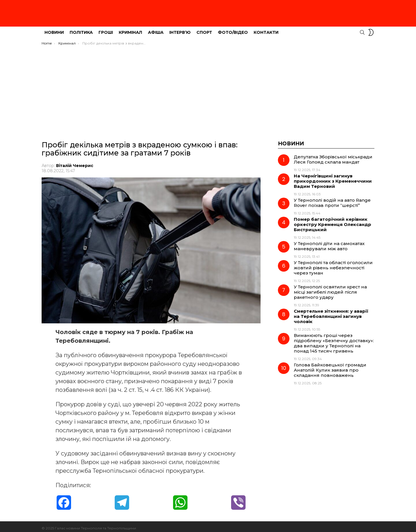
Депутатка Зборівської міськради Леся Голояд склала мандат (333, 156)
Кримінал (130, 29)
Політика (81, 29)
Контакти (266, 29)
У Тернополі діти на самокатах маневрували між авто (329, 243)
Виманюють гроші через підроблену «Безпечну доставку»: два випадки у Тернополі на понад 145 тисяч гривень (334, 340)
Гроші (106, 29)
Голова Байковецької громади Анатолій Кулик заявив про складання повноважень (330, 367)
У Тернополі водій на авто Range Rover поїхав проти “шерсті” (332, 200)
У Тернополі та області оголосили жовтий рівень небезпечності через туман (333, 265)
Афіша (156, 29)
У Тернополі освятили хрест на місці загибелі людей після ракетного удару (330, 289)
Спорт (204, 29)
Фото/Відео (233, 29)
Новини (54, 29)
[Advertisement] (208, 86)
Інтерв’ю (180, 29)
